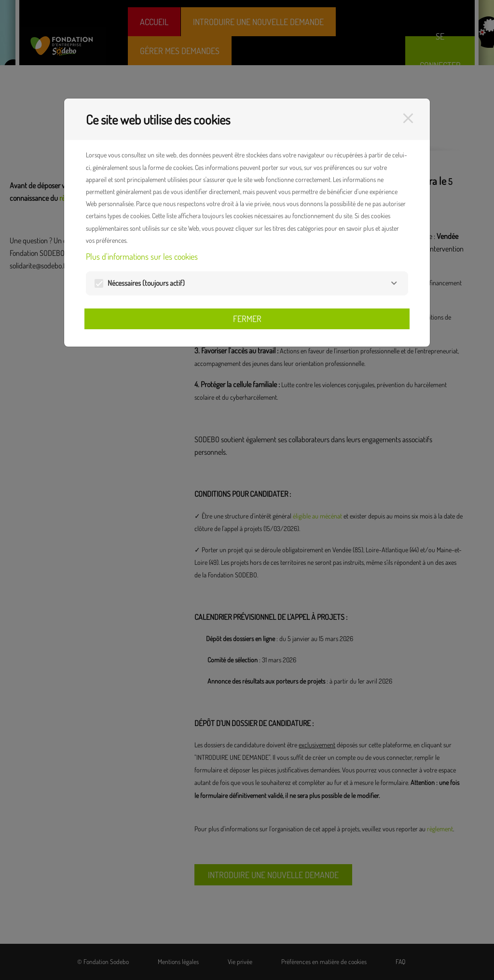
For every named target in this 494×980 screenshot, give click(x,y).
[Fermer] (408, 118)
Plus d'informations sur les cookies (142, 256)
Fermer (247, 319)
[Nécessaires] (394, 283)
